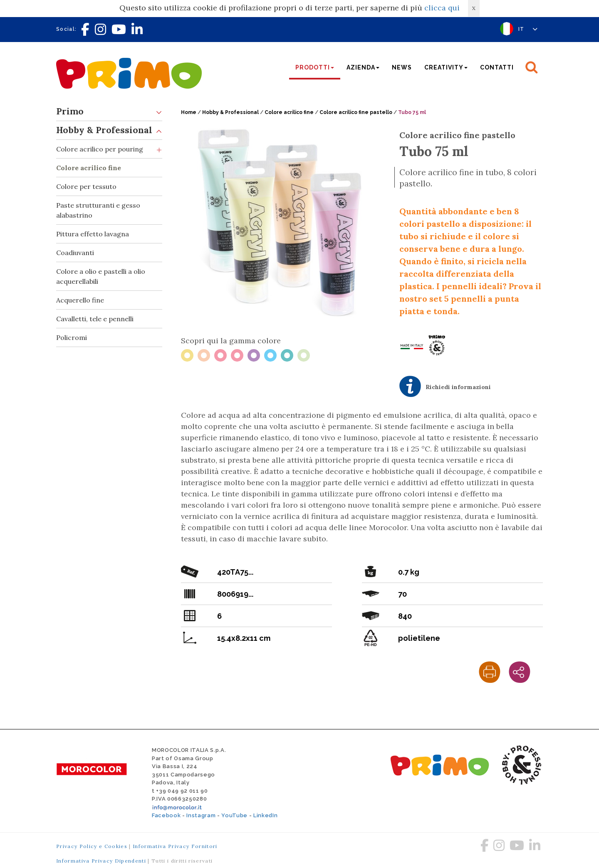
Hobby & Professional (109, 130)
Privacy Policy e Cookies (92, 846)
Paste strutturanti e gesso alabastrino (98, 210)
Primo (109, 112)
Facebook (166, 815)
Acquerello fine (80, 300)
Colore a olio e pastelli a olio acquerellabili (101, 276)
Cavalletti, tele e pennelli (95, 319)
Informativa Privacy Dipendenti (101, 861)
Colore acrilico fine (89, 168)
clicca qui (442, 8)
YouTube (234, 815)
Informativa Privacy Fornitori (175, 846)
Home (189, 112)
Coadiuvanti (75, 253)
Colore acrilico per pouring (109, 149)
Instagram (201, 815)
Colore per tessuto (86, 186)
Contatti (497, 67)
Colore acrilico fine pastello (356, 112)
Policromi (72, 337)
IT (528, 29)
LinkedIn (265, 815)
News (402, 67)
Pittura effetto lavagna (93, 234)
